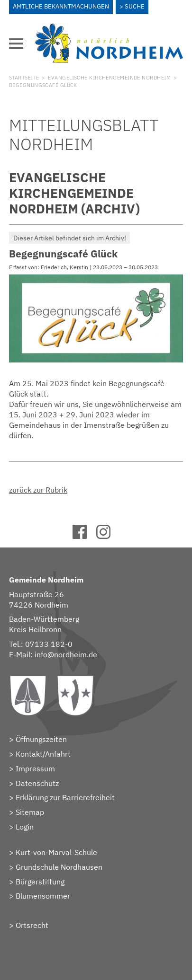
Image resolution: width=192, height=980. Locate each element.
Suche (135, 6)
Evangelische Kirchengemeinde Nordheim (109, 78)
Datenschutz (37, 783)
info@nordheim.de (66, 654)
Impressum (35, 768)
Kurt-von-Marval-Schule (56, 852)
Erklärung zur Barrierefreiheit (65, 797)
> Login (21, 827)
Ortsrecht (32, 925)
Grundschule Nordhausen (59, 867)
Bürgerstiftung (40, 882)
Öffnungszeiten (41, 739)
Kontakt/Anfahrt (43, 754)
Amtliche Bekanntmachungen (61, 6)
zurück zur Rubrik (38, 490)
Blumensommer (43, 896)
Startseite (24, 78)
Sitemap (30, 812)
